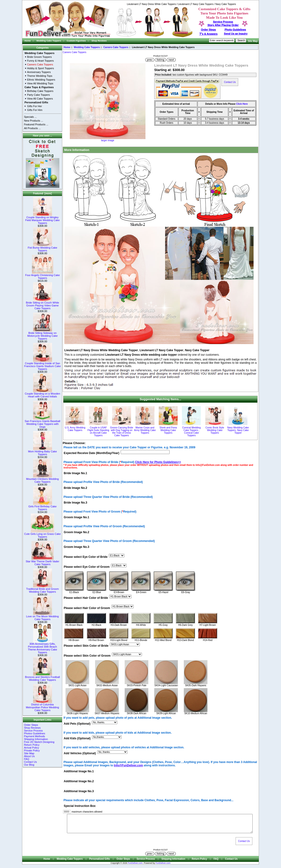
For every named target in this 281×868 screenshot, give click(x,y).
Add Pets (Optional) (77, 724)
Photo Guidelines (235, 30)
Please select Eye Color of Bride (86, 557)
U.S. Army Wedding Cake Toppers (75, 429)
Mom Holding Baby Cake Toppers (43, 452)
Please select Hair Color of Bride (86, 598)
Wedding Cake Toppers (49, 41)
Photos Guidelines (34, 733)
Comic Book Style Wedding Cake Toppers (215, 430)
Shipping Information (36, 739)
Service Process (33, 731)
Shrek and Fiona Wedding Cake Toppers (168, 430)
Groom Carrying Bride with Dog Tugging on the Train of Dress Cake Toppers (121, 432)
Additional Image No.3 (79, 791)
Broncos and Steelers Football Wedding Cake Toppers (42, 677)
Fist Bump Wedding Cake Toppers (42, 248)
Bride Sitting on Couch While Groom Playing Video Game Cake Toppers (42, 304)
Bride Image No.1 (76, 473)
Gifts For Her (34, 106)
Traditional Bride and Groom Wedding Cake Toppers (43, 589)
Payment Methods (34, 736)
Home (28, 41)
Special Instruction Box (80, 806)
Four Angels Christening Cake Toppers (42, 275)
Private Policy (32, 750)
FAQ (26, 759)
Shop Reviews (99, 41)
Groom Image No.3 (77, 547)
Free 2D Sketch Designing (39, 742)
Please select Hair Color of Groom (87, 608)
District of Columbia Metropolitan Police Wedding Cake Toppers (43, 706)
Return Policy (32, 745)
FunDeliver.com (135, 867)
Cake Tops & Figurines (39, 87)
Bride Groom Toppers (39, 57)
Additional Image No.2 (79, 781)
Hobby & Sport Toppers (40, 68)
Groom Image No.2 (77, 532)
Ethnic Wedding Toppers (41, 80)
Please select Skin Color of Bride (86, 646)
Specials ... (30, 117)
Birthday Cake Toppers (40, 91)
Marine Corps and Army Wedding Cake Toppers (145, 430)
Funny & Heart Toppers (40, 61)
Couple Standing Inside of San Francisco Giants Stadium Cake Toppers (42, 365)
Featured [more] (42, 193)
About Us (29, 756)
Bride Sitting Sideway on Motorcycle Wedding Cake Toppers (42, 335)
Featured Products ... (36, 124)
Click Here (242, 104)
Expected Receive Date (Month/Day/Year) (92, 453)
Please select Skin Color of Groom (87, 656)
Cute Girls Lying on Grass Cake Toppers (42, 534)
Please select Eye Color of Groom (87, 567)
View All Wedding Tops (40, 83)
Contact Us (30, 762)
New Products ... (33, 121)
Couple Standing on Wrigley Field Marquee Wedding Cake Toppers (42, 219)
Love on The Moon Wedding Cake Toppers (43, 617)
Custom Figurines (76, 41)
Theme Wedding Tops (40, 76)
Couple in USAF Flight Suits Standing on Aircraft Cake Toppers (98, 432)
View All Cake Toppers (40, 99)
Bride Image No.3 (76, 503)
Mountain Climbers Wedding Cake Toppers (43, 479)
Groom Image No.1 (77, 518)
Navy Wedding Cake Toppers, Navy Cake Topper (238, 430)
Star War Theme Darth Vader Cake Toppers (43, 562)
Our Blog (29, 765)
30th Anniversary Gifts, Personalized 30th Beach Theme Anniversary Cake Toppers (43, 647)
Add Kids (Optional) (77, 739)
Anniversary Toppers (39, 72)
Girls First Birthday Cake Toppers (42, 507)
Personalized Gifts (36, 102)
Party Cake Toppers (38, 95)
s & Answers (209, 34)
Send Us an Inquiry (236, 34)
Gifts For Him (35, 110)
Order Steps (209, 30)
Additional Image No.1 (79, 771)
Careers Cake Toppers (116, 47)
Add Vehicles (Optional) (80, 753)
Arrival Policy (31, 748)
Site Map (253, 41)
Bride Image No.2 (76, 488)
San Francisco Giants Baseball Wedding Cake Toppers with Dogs (42, 423)
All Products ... (32, 128)
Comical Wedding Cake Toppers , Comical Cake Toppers (191, 432)
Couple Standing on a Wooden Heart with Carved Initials (43, 394)
